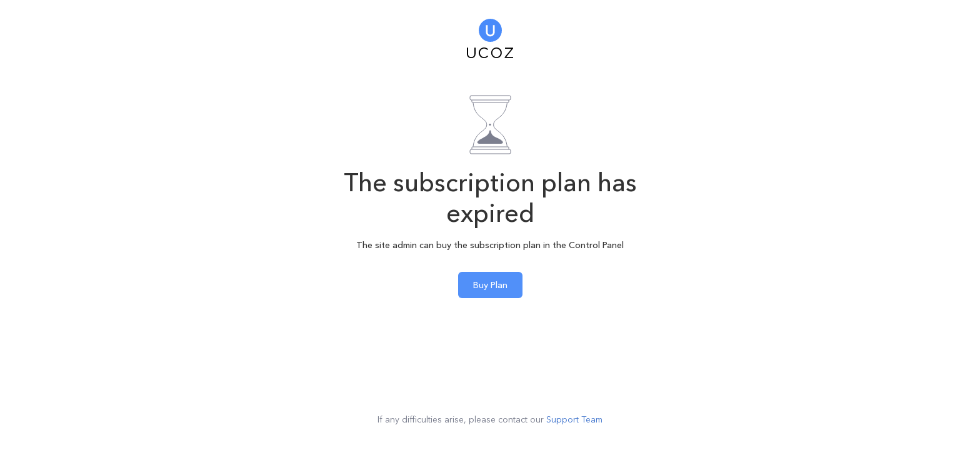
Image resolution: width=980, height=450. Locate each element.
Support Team (574, 419)
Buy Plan (490, 285)
